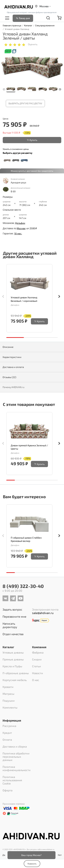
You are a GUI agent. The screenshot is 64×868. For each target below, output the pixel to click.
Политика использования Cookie (12, 780)
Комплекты (10, 707)
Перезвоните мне (14, 616)
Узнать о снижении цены (16, 149)
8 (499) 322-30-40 (23, 586)
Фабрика (38, 652)
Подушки (9, 701)
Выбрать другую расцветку (25, 103)
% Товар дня (23, 18)
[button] (60, 89)
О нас (36, 680)
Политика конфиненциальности (16, 768)
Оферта (8, 790)
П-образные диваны (16, 673)
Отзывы (9, 377)
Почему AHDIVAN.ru (13, 387)
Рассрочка (9, 726)
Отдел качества (13, 634)
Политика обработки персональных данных (16, 757)
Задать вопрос (12, 609)
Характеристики (12, 357)
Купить (32, 140)
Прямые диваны (13, 659)
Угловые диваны (13, 652)
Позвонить (32, 864)
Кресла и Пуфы (12, 666)
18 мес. (18, 233)
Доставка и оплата (13, 367)
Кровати (8, 687)
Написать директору (10, 625)
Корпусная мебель (15, 680)
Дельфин (20, 223)
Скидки (37, 659)
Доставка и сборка (15, 746)
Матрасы (8, 694)
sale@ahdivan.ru (43, 613)
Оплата (7, 740)
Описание (8, 347)
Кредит (7, 733)
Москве (21, 228)
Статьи (36, 666)
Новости (37, 673)
